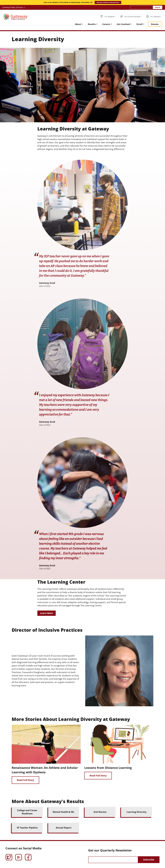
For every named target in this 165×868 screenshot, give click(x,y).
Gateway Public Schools (12, 7)
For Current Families (132, 17)
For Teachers (155, 17)
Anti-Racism (100, 812)
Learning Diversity (137, 812)
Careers (106, 24)
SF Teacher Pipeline (27, 828)
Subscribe (149, 860)
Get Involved (123, 24)
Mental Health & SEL (64, 812)
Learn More (47, 613)
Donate (155, 24)
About (78, 24)
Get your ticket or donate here (108, 2)
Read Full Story (25, 780)
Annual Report (64, 828)
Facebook (28, 856)
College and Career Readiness (27, 812)
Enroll (140, 24)
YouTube (19, 856)
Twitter (9, 856)
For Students (110, 17)
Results (92, 24)
